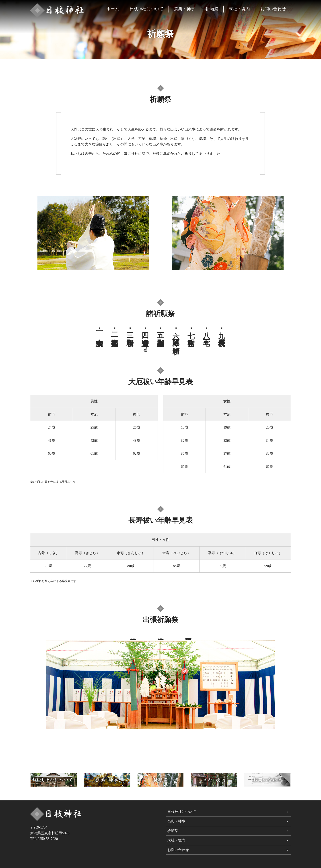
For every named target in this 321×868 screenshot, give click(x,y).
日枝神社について (146, 9)
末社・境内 (239, 9)
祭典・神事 (184, 9)
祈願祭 (212, 9)
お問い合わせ (273, 9)
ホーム (113, 9)
